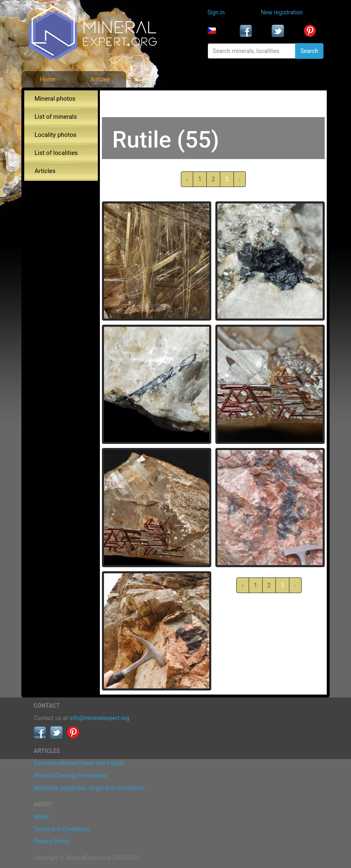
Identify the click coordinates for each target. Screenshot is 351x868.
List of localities (56, 153)
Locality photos (55, 135)
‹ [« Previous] (187, 179)
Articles (100, 79)
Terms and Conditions (62, 829)
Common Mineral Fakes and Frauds (79, 763)
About (41, 817)
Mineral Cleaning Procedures (70, 776)
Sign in (216, 12)
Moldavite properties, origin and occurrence (89, 788)
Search (309, 51)
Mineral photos (55, 99)
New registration (282, 12)
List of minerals (56, 117)
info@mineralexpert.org (99, 718)
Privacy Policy (51, 841)
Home (48, 79)
